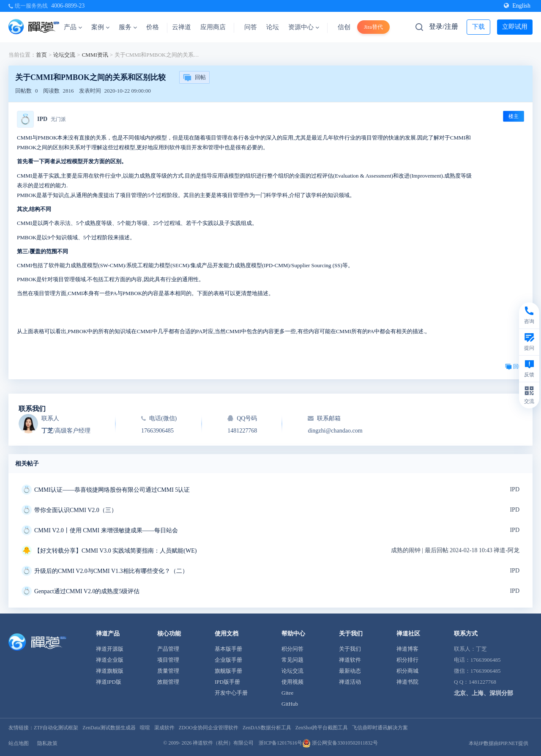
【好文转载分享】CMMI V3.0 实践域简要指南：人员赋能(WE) (115, 551)
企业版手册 (228, 660)
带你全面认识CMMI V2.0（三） (76, 510)
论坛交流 (64, 55)
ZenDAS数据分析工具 (267, 728)
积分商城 (407, 671)
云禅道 (182, 27)
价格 (153, 27)
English (517, 6)
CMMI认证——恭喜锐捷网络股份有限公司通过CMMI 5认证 (112, 490)
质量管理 (168, 671)
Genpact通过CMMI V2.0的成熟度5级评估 (87, 591)
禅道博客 (407, 649)
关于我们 (350, 649)
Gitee (287, 693)
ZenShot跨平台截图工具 (322, 728)
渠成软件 (164, 728)
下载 (478, 27)
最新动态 (350, 671)
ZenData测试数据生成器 (109, 728)
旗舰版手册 (228, 671)
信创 (344, 27)
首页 (41, 55)
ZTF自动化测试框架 (56, 728)
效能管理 (168, 682)
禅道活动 (350, 682)
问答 (251, 27)
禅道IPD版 (109, 682)
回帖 (194, 78)
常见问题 (292, 660)
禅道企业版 (110, 660)
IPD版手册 (227, 682)
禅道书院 (407, 682)
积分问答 (292, 649)
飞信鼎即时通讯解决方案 (380, 728)
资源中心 (304, 27)
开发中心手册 (231, 693)
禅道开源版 (110, 649)
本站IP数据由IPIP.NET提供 (499, 743)
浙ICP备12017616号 (280, 743)
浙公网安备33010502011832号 (340, 743)
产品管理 (168, 649)
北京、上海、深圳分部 (484, 693)
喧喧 (145, 728)
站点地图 (19, 743)
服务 (128, 27)
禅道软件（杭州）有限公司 (223, 743)
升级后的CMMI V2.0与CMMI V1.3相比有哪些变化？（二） (111, 571)
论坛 (273, 27)
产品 (73, 27)
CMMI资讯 (95, 55)
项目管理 (168, 660)
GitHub (290, 704)
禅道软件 (350, 660)
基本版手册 (228, 649)
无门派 (58, 119)
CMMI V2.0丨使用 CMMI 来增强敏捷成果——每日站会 (106, 530)
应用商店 (213, 27)
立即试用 (515, 27)
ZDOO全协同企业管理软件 (209, 728)
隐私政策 (47, 743)
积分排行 (407, 660)
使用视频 (292, 682)
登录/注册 (443, 26)
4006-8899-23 (68, 6)
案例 (100, 27)
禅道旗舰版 (110, 671)
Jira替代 (373, 27)
